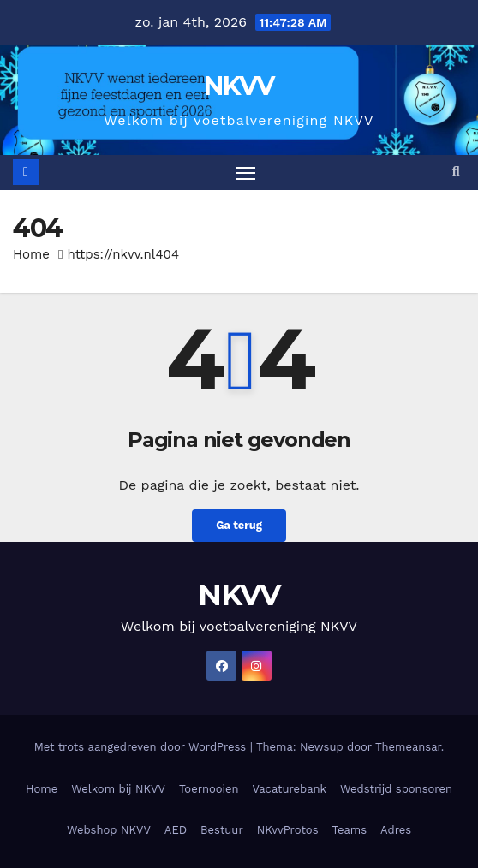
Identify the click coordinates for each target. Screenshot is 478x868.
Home (31, 254)
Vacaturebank (290, 789)
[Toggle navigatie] (246, 173)
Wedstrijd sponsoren (396, 789)
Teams (350, 830)
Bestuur (222, 830)
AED (176, 830)
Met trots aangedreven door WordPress (142, 747)
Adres (396, 830)
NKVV (239, 86)
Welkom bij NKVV (118, 789)
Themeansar (408, 747)
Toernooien (209, 789)
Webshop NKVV (109, 830)
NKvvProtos (288, 830)
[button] (456, 172)
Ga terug (239, 525)
